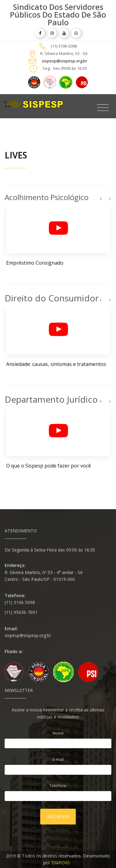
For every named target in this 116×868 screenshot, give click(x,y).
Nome (58, 733)
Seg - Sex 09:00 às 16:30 (65, 68)
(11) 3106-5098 (64, 46)
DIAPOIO (60, 863)
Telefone (58, 786)
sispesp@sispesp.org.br (64, 61)
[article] (40, 33)
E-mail (58, 759)
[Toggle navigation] (103, 108)
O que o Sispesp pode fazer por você (49, 466)
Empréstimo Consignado (35, 263)
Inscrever (58, 817)
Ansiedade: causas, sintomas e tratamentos (56, 364)
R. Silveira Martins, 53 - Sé (64, 53)
